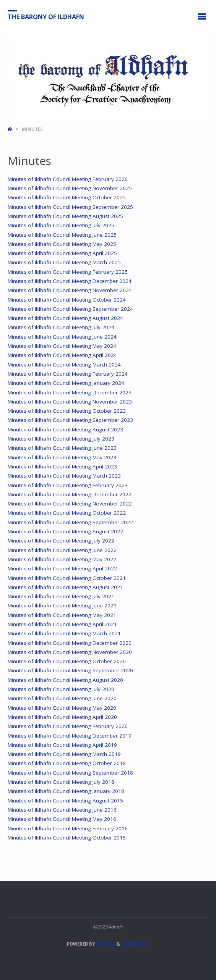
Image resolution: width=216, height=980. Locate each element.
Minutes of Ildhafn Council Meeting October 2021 (67, 578)
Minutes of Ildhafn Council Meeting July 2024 (61, 327)
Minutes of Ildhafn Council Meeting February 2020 (68, 726)
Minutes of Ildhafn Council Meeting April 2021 (62, 624)
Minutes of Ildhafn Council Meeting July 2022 (61, 541)
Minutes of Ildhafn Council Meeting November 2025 (70, 188)
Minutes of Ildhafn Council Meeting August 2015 (65, 801)
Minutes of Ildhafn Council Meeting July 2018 (61, 782)
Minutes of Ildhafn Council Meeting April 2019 (62, 745)
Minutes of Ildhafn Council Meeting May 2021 (62, 615)
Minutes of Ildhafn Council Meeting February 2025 (68, 272)
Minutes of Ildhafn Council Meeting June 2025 (62, 235)
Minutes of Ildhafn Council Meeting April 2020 (62, 717)
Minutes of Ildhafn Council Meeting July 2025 (61, 225)
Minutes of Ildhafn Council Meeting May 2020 (62, 708)
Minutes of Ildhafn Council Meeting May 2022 (62, 559)
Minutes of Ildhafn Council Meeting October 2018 (67, 763)
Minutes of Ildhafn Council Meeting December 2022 (70, 494)
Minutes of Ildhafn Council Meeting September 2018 (70, 773)
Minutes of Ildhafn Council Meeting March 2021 (64, 633)
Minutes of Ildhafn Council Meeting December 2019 (70, 736)
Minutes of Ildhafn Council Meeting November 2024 (70, 290)
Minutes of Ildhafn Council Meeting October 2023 (67, 411)
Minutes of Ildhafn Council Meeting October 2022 (67, 513)
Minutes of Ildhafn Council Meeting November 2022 (70, 504)
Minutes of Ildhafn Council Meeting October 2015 (67, 838)
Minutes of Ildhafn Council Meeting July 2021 (61, 596)
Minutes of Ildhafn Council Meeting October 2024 (67, 300)
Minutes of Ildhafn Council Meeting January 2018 (66, 791)
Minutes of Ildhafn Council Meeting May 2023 (62, 457)
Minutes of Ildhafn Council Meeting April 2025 (62, 253)
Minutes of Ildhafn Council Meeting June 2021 (62, 605)
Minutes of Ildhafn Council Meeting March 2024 (64, 365)
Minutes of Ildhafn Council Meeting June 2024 (62, 337)
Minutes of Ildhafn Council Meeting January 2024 (66, 383)
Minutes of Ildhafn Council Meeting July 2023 (61, 439)
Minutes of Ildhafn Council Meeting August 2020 (65, 680)
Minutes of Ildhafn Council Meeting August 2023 (65, 429)
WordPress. (135, 944)
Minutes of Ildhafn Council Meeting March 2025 (64, 262)
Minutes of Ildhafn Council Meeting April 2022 (62, 568)
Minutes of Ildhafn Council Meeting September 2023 (70, 420)
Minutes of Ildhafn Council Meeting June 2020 (62, 698)
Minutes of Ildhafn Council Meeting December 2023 (70, 392)
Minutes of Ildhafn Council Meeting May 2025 (62, 244)
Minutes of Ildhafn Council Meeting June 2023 (62, 448)
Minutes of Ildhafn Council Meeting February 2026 (68, 179)
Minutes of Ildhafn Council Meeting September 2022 (70, 522)
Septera (105, 944)
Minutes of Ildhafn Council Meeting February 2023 (68, 485)
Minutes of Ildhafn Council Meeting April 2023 (62, 467)
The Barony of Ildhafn (46, 16)
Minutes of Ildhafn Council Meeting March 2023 (64, 476)
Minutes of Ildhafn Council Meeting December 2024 (70, 281)
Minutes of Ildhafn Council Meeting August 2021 (65, 587)
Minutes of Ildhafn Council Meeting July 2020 (61, 689)
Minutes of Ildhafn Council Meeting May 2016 (62, 819)
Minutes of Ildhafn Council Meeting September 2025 (70, 207)
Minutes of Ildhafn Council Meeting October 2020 (67, 661)
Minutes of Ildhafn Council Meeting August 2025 (65, 216)
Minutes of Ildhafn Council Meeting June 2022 (62, 550)
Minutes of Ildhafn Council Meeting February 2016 (68, 828)
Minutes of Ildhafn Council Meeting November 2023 (70, 402)
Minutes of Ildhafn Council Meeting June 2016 (62, 810)
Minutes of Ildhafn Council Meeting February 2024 (68, 374)
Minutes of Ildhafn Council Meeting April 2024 (62, 355)
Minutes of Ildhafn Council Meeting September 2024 (70, 309)
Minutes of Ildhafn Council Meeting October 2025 (67, 197)
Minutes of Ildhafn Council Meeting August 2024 (65, 318)
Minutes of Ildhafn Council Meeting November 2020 (70, 652)
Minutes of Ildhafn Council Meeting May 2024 (62, 346)
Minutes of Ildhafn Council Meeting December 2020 (70, 643)
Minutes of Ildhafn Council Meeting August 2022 (65, 531)
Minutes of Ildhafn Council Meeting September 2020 (70, 670)
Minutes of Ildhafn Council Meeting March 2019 (64, 754)
